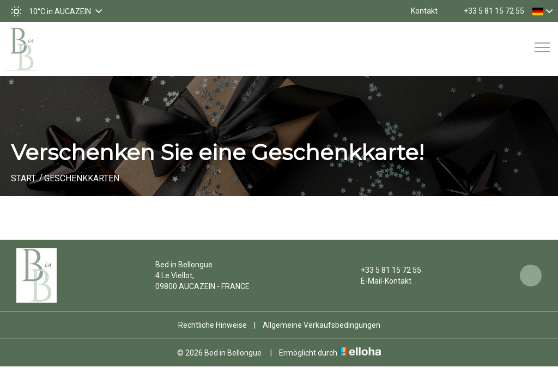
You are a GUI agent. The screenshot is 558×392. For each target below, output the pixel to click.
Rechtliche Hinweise (213, 325)
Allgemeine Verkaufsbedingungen (322, 325)
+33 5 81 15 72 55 (385, 270)
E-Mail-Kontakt (380, 281)
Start (23, 178)
